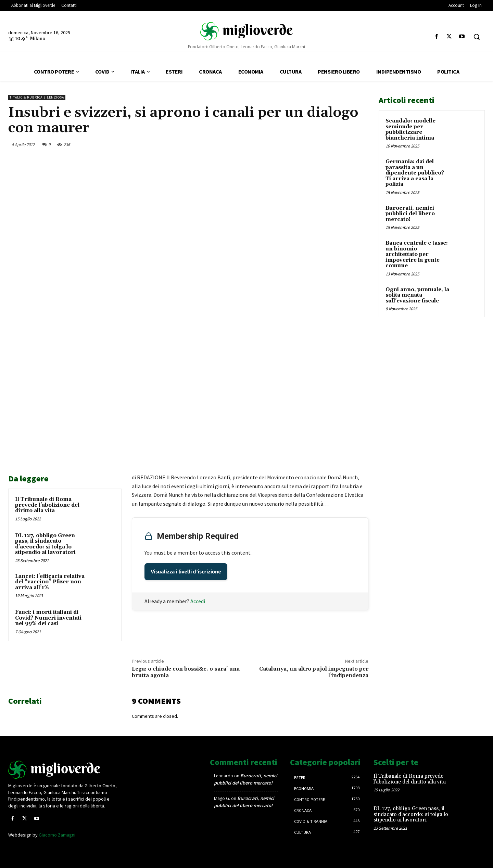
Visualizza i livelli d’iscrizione (186, 572)
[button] (477, 37)
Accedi (198, 601)
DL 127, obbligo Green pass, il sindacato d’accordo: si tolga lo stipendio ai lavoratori (45, 544)
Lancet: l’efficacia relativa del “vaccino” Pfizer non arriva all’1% (50, 582)
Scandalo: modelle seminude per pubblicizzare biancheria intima (410, 129)
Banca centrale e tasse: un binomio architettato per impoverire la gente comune (417, 254)
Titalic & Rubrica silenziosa (37, 97)
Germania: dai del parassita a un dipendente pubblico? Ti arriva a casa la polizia (415, 173)
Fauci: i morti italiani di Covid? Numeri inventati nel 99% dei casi (48, 618)
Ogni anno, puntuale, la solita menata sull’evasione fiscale (417, 295)
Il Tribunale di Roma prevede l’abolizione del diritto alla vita (47, 505)
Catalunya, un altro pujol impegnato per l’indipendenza (314, 672)
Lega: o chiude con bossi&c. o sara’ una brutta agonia (186, 672)
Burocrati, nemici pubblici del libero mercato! (410, 214)
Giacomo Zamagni (57, 835)
